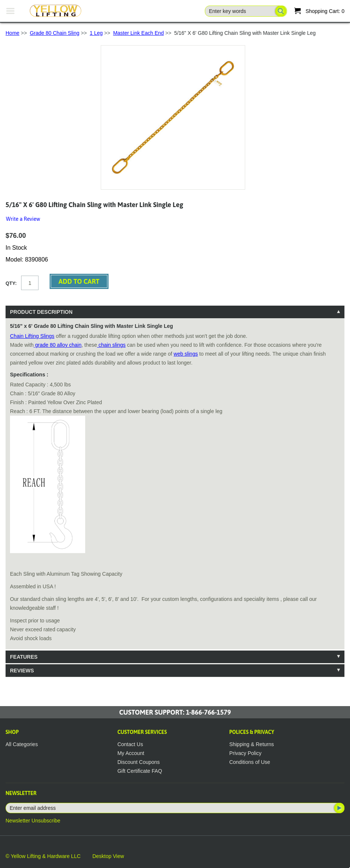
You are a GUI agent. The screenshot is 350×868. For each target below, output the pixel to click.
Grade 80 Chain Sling (54, 33)
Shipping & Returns (252, 744)
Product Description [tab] (41, 312)
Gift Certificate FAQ (140, 771)
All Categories (22, 744)
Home (12, 33)
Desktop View (108, 856)
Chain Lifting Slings (32, 336)
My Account (131, 753)
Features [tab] (24, 657)
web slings (186, 354)
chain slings (111, 345)
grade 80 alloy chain (58, 345)
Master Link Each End (138, 33)
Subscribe (339, 808)
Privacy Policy (245, 753)
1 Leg (96, 33)
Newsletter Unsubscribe (33, 821)
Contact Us (130, 744)
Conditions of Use (250, 762)
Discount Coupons (139, 762)
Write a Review (23, 219)
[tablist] (175, 491)
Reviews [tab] (22, 671)
